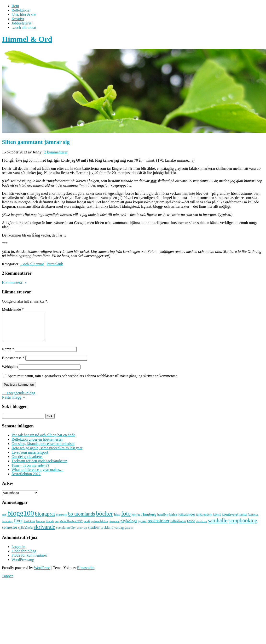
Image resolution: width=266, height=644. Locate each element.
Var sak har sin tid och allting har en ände (43, 441)
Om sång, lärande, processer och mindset (43, 449)
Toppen (8, 582)
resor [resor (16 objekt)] (191, 527)
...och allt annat (32, 264)
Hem (15, 6)
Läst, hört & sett (24, 15)
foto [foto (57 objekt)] (126, 519)
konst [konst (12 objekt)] (217, 520)
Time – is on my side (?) (30, 471)
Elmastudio (86, 574)
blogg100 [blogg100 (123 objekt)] (21, 519)
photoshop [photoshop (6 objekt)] (114, 527)
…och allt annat (24, 27)
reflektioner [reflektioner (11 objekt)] (178, 527)
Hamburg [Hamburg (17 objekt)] (149, 520)
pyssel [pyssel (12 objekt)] (142, 527)
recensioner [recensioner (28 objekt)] (159, 526)
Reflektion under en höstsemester (37, 445)
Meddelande (13, 309)
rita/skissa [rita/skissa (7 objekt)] (202, 527)
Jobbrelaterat (21, 23)
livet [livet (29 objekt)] (18, 526)
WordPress (42, 574)
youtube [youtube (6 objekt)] (129, 534)
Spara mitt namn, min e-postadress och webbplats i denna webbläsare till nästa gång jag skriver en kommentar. (93, 382)
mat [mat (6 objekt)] (57, 527)
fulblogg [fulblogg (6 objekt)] (136, 520)
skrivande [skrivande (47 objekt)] (44, 533)
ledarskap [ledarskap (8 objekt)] (8, 527)
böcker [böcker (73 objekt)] (104, 519)
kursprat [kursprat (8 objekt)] (253, 520)
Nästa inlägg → (14, 403)
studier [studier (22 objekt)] (94, 533)
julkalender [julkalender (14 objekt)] (187, 520)
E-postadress (13, 364)
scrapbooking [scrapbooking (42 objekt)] (243, 526)
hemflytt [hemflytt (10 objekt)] (163, 520)
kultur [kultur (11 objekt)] (243, 520)
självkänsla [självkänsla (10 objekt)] (25, 533)
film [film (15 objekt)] (117, 520)
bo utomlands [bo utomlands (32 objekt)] (81, 520)
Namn (8, 355)
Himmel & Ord (27, 39)
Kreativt (18, 19)
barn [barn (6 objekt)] (4, 520)
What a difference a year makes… (38, 475)
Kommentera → (14, 283)
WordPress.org (23, 565)
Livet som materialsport (30, 458)
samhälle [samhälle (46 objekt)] (218, 526)
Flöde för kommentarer (29, 561)
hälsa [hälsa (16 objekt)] (173, 520)
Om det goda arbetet (27, 462)
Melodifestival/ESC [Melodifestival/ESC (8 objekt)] (71, 527)
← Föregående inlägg (19, 399)
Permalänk (55, 264)
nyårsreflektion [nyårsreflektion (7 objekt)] (100, 527)
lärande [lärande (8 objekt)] (40, 527)
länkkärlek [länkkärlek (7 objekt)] (29, 527)
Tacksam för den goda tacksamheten (39, 467)
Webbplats (10, 373)
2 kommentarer (56, 152)
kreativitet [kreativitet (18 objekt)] (230, 520)
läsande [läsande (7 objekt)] (50, 527)
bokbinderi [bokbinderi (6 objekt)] (62, 520)
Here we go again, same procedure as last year (47, 454)
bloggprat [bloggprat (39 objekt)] (45, 519)
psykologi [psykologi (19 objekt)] (129, 527)
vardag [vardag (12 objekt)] (119, 533)
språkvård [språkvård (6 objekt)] (82, 534)
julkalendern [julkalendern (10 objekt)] (204, 520)
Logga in (18, 552)
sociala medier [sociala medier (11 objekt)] (66, 533)
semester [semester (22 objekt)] (10, 533)
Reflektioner (21, 10)
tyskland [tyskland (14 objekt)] (107, 533)
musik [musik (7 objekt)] (87, 527)
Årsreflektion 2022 (26, 480)
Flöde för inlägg (24, 557)
